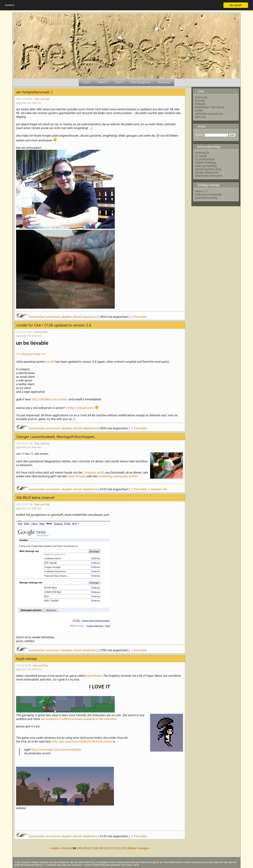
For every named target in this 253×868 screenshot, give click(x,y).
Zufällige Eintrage (207, 185)
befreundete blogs (208, 147)
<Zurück (66, 848)
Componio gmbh (94, 473)
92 (118, 848)
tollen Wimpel (76, 476)
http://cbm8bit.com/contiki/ (50, 399)
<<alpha (55, 848)
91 (113, 848)
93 (124, 848)
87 (91, 848)
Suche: (200, 126)
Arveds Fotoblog (205, 163)
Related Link (159, 489)
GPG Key (201, 117)
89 (102, 848)
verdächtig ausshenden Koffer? (118, 476)
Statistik (200, 104)
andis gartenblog (206, 166)
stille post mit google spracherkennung (208, 196)
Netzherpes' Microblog (209, 107)
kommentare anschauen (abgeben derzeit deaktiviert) (57, 317)
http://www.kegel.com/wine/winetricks (56, 750)
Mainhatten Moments (209, 176)
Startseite (201, 97)
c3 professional (205, 159)
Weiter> (133, 848)
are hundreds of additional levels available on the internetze (79, 719)
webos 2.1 (202, 191)
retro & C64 (41, 332)
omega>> (144, 848)
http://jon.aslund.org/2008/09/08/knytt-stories (82, 741)
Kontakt (200, 100)
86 (85, 848)
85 (80, 848)
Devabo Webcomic (207, 172)
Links (199, 91)
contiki (50, 362)
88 (96, 848)
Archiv (199, 110)
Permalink (140, 317)
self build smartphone (209, 114)
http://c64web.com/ (81, 408)
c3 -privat (201, 156)
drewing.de (202, 153)
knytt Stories (94, 676)
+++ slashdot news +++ (31, 354)
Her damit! (236, 5)
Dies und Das (42, 99)
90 (107, 848)
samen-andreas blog (208, 169)
